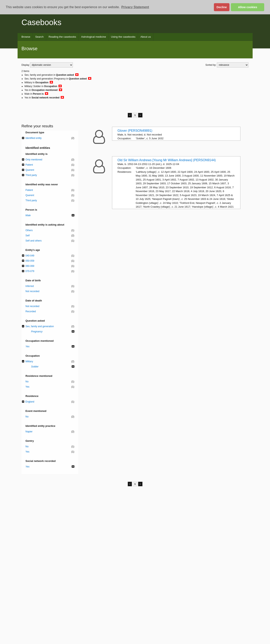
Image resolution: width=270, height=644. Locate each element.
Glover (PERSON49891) (135, 131)
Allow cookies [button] (248, 7)
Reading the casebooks (62, 37)
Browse (26, 37)
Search (39, 37)
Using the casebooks (123, 37)
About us (146, 37)
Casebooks (42, 22)
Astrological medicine (94, 37)
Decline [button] (222, 7)
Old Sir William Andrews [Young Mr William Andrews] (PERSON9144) (167, 160)
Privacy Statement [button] (135, 7)
